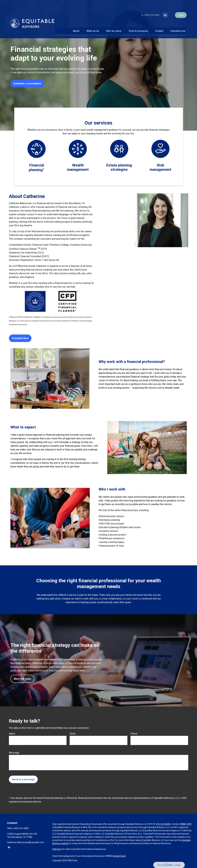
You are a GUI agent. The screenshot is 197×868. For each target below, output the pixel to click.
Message (14, 753)
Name (12, 734)
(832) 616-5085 (150, 7)
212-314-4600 (163, 824)
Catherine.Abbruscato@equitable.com (26, 842)
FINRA (183, 824)
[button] (76, 22)
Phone (134, 734)
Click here (57, 849)
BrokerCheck (120, 856)
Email (73, 734)
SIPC (189, 824)
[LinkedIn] (165, 7)
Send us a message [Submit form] (23, 779)
